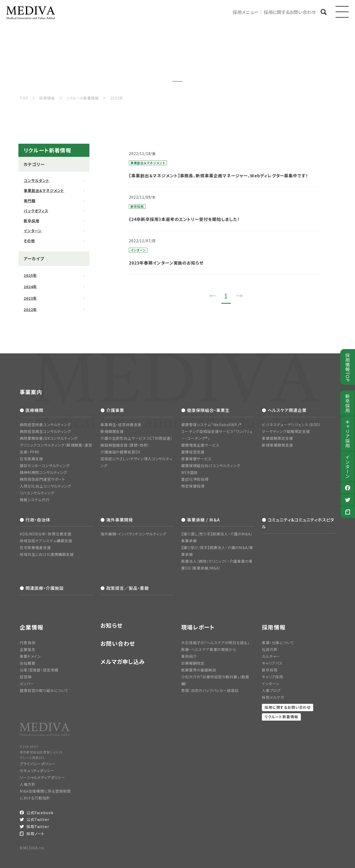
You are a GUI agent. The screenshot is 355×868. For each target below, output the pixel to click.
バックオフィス (36, 211)
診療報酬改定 (193, 663)
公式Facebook (40, 813)
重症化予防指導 (195, 479)
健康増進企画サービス (200, 445)
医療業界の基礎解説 (199, 670)
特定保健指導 (193, 486)
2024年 (30, 287)
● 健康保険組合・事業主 (205, 410)
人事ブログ (271, 690)
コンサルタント (37, 180)
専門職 (30, 201)
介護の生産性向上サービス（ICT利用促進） (137, 438)
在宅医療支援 (31, 459)
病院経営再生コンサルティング (45, 431)
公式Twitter (38, 819)
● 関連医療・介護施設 (42, 588)
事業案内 (31, 392)
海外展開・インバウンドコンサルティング (133, 534)
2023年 (30, 298)
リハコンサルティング (37, 493)
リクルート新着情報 (281, 717)
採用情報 (274, 627)
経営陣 (26, 677)
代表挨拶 (27, 643)
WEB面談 (189, 472)
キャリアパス (272, 663)
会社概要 (27, 663)
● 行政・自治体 (35, 520)
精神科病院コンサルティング (43, 472)
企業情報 (31, 627)
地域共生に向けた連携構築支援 (47, 554)
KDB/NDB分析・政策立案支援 (45, 534)
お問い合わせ (118, 644)
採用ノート (35, 834)
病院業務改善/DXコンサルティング (49, 438)
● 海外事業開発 (117, 520)
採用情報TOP (348, 367)
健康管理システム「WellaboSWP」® (211, 425)
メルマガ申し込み (123, 662)
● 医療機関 (32, 410)
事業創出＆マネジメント (44, 190)
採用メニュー (245, 12)
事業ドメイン (30, 656)
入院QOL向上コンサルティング (45, 486)
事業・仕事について (278, 643)
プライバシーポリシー (38, 764)
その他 (29, 241)
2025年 (30, 275)
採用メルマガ (273, 697)
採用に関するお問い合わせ (290, 12)
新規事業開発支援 (278, 445)
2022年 (30, 309)
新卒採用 (348, 403)
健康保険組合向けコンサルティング (211, 466)
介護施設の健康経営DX (120, 452)
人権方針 (27, 784)
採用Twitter (38, 826)
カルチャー (271, 656)
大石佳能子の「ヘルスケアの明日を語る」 (215, 643)
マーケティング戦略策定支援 (286, 431)
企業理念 (27, 649)
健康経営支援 (193, 452)
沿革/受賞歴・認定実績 (39, 670)
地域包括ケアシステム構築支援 (46, 541)
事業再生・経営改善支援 (121, 425)
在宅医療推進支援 (35, 547)
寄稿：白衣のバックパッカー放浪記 (210, 690)
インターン (348, 467)
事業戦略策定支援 (278, 438)
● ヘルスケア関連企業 (284, 410)
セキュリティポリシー (37, 771)
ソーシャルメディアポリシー (42, 777)
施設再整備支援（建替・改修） (125, 445)
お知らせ (111, 625)
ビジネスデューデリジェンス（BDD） (291, 425)
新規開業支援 (112, 431)
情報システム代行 (35, 500)
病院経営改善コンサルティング (45, 425)
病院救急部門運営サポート (42, 479)
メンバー (27, 684)
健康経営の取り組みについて (44, 690)
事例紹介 (189, 656)
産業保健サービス (196, 459)
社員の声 (270, 649)
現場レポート (198, 627)
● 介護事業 (112, 410)
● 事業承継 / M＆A (201, 520)
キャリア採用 (348, 434)
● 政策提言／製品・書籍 (125, 588)
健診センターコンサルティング (45, 466)
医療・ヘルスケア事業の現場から (209, 649)
